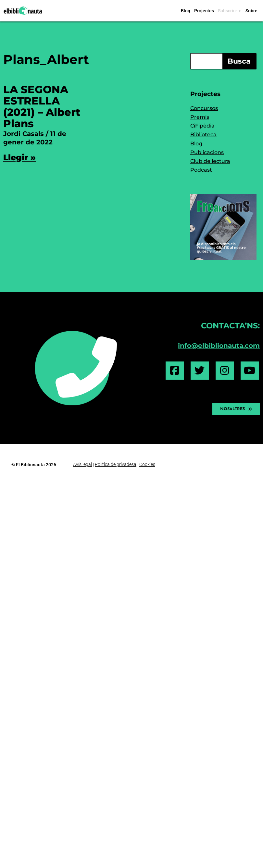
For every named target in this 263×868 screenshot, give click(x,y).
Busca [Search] (239, 61)
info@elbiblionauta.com (219, 345)
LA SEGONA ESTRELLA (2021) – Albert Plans (42, 107)
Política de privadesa (116, 464)
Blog (186, 11)
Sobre (251, 11)
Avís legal (82, 464)
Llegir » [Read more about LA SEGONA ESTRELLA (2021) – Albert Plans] (19, 157)
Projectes (204, 11)
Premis (200, 117)
